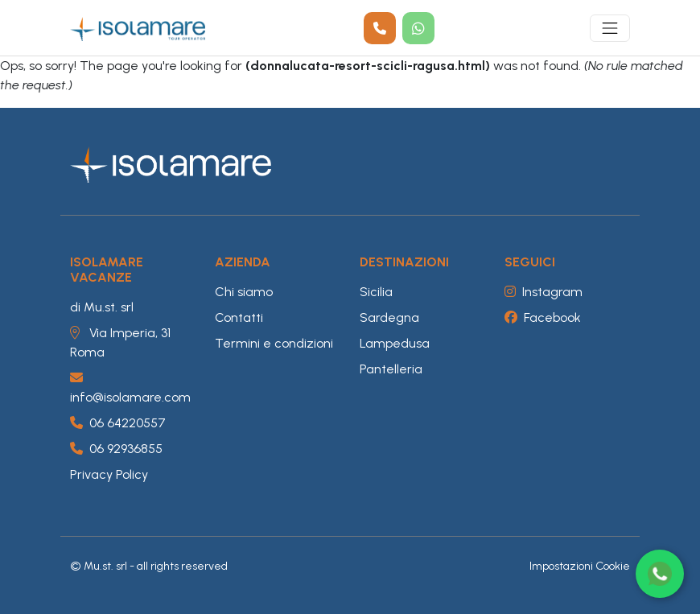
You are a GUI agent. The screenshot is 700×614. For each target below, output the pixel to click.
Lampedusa (395, 343)
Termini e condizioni (274, 343)
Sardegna (389, 317)
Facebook (543, 317)
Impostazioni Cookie (580, 566)
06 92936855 (116, 449)
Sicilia (376, 292)
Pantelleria (391, 369)
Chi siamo (244, 292)
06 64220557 (118, 423)
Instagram (544, 292)
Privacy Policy (109, 474)
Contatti (239, 317)
